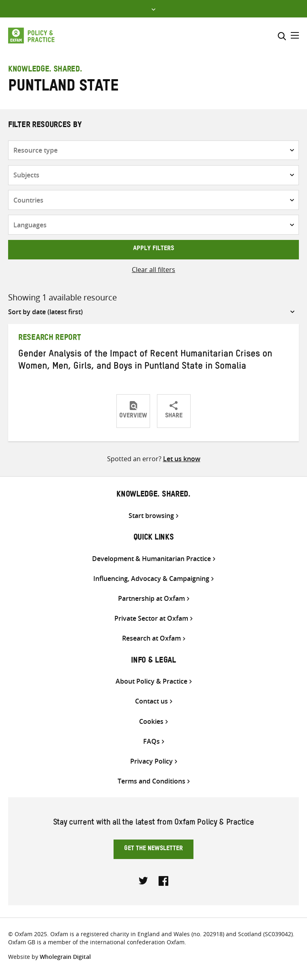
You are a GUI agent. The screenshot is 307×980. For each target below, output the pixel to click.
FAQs (151, 741)
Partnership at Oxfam (151, 599)
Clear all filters (153, 270)
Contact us (151, 701)
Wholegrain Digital (65, 957)
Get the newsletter (153, 849)
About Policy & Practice (151, 681)
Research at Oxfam (151, 638)
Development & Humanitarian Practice (151, 559)
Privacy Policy (151, 761)
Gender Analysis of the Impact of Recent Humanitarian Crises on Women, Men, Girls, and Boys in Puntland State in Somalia (145, 361)
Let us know (182, 459)
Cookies (151, 722)
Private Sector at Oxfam (151, 618)
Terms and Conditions (151, 781)
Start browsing (151, 516)
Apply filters (153, 249)
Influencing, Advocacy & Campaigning (151, 579)
